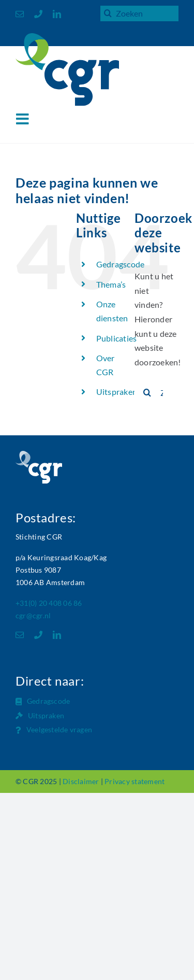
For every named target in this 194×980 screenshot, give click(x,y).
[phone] (38, 14)
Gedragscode (121, 264)
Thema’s (111, 284)
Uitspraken (117, 392)
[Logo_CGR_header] (67, 37)
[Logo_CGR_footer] (39, 455)
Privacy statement (135, 781)
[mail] (20, 14)
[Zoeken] (108, 13)
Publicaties (117, 338)
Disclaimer (81, 781)
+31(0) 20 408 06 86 (49, 603)
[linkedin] (57, 14)
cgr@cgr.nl (33, 615)
